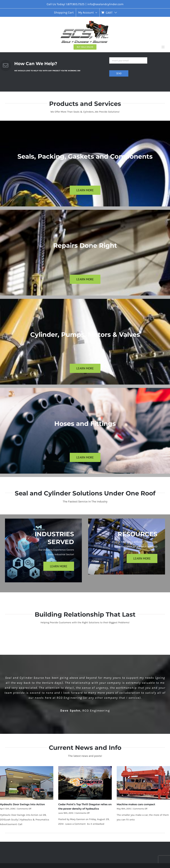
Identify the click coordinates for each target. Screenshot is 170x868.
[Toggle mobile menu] (163, 47)
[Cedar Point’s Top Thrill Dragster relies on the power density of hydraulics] (85, 783)
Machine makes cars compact (136, 804)
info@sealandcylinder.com (105, 4)
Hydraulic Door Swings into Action (22, 804)
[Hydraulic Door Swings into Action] (27, 783)
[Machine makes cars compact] (143, 783)
